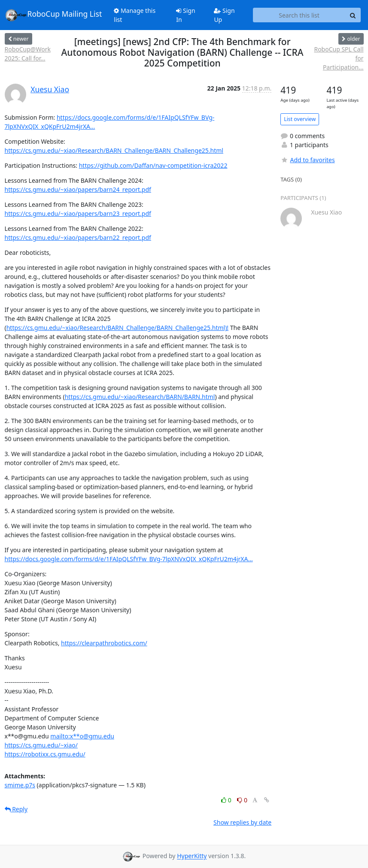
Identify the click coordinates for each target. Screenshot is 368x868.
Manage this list (135, 15)
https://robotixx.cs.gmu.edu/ (45, 754)
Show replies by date (242, 822)
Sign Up (224, 15)
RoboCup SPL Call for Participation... (339, 58)
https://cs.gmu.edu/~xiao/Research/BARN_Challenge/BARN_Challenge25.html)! (117, 328)
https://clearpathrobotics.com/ (104, 643)
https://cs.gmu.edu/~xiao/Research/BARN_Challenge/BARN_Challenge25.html (114, 150)
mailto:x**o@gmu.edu (82, 736)
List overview (300, 119)
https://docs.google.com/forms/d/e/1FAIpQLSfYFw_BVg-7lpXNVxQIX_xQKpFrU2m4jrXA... (129, 559)
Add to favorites (307, 160)
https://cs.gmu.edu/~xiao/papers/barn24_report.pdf (78, 189)
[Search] (353, 15)
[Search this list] (299, 15)
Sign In (186, 15)
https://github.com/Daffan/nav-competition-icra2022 (153, 165)
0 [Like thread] (227, 800)
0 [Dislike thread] (242, 800)
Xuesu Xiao (50, 89)
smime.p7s (20, 785)
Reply (16, 809)
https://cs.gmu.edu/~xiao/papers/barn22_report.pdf (78, 237)
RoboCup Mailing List (53, 15)
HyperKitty (192, 856)
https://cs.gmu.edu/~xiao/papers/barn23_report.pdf (78, 213)
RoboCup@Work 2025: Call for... (28, 54)
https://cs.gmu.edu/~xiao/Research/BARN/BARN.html (140, 397)
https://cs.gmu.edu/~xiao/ (41, 745)
